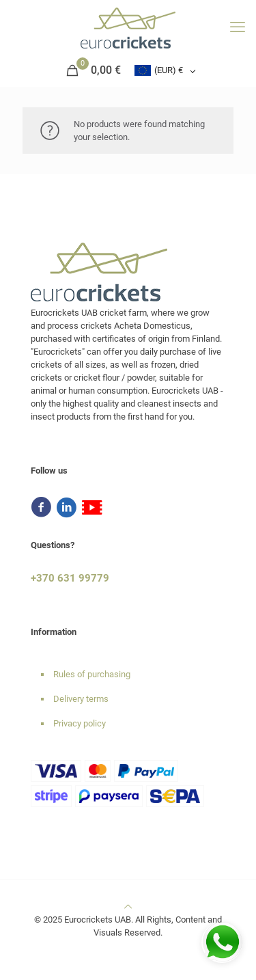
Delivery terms (81, 699)
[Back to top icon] (128, 907)
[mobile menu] (238, 27)
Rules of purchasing (92, 674)
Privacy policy (80, 723)
